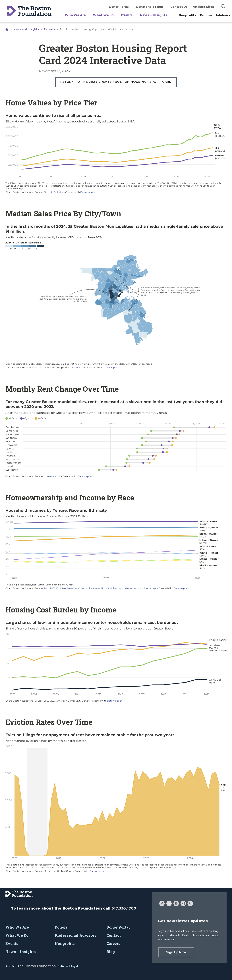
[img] (223, 6)
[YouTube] (176, 904)
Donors (206, 15)
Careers (113, 943)
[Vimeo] (190, 904)
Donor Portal (119, 7)
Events (127, 15)
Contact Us (179, 7)
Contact (114, 935)
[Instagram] (183, 904)
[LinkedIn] (169, 904)
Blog (111, 952)
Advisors (223, 15)
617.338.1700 (124, 908)
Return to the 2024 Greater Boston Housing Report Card (116, 82)
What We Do (103, 15)
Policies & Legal (68, 966)
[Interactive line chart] (116, 153)
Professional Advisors (76, 935)
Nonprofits (188, 15)
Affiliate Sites (203, 7)
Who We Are (75, 15)
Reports (49, 29)
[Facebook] (162, 904)
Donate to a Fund (150, 7)
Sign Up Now (176, 952)
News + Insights (153, 15)
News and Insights (26, 29)
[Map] (116, 296)
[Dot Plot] (116, 438)
